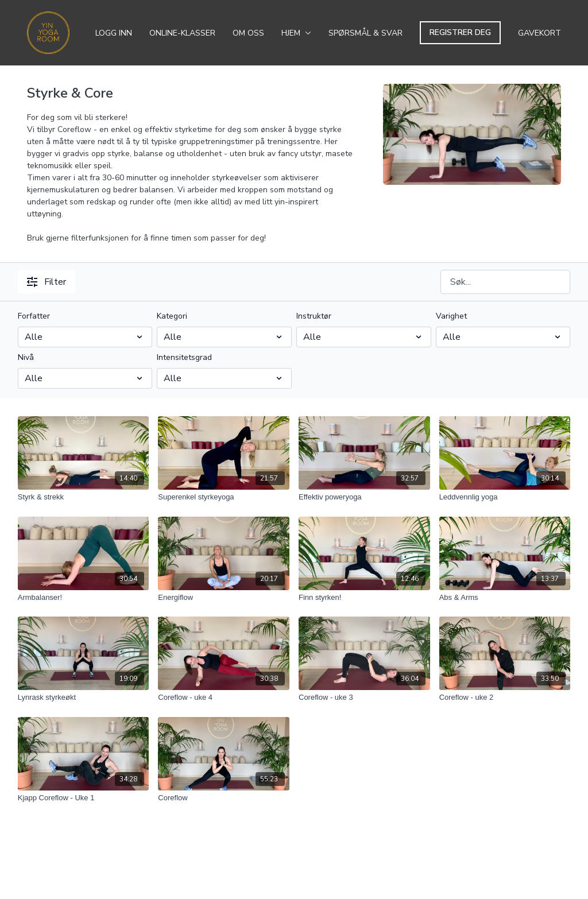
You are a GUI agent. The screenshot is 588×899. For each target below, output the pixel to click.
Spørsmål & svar (365, 33)
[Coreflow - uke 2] (505, 697)
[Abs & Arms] (505, 598)
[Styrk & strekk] (84, 497)
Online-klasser (182, 33)
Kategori (172, 316)
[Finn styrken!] (364, 598)
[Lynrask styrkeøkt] (84, 697)
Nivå (26, 357)
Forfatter (34, 316)
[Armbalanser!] (84, 598)
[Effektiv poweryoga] (364, 497)
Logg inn (114, 33)
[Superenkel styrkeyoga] (224, 497)
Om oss (248, 33)
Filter (47, 282)
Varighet (451, 316)
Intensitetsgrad (184, 357)
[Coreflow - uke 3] (364, 697)
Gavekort (539, 33)
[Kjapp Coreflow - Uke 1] (84, 798)
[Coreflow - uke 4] (224, 697)
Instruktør (314, 316)
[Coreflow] (224, 798)
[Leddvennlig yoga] (505, 497)
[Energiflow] (224, 598)
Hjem (296, 33)
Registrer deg (460, 32)
